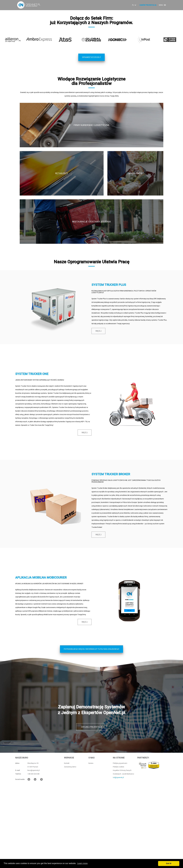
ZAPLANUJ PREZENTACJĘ (92, 803)
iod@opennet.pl (118, 854)
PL (135, 5)
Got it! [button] (169, 863)
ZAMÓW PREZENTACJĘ (148, 5)
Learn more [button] (82, 863)
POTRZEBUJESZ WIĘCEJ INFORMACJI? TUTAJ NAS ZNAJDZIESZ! (91, 725)
